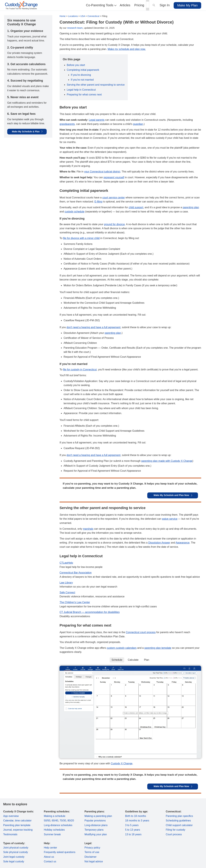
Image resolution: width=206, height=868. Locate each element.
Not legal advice (94, 861)
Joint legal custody (14, 857)
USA (83, 16)
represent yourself (114, 177)
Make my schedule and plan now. (127, 49)
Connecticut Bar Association (76, 573)
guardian (138, 124)
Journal (7, 830)
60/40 (55, 821)
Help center (51, 848)
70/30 (63, 821)
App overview (11, 816)
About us (49, 857)
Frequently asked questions (60, 852)
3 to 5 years (132, 825)
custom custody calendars (122, 648)
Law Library (66, 583)
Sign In (165, 5)
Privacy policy (92, 848)
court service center (114, 198)
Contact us (50, 861)
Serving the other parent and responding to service (96, 85)
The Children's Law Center (75, 602)
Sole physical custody (16, 852)
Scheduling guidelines (178, 821)
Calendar (8, 821)
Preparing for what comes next (84, 95)
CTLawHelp (66, 563)
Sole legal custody (14, 861)
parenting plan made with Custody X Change (167, 461)
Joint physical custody (16, 848)
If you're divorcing (81, 75)
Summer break (52, 834)
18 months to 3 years (137, 821)
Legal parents (97, 120)
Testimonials (10, 834)
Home (63, 16)
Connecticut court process (141, 632)
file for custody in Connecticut (80, 370)
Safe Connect (67, 592)
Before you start (76, 65)
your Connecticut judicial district (102, 172)
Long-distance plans (96, 825)
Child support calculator (179, 825)
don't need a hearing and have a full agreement (94, 327)
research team (75, 28)
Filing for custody (176, 830)
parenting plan (191, 207)
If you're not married (82, 80)
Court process (174, 834)
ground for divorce (114, 224)
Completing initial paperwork (83, 70)
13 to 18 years (133, 834)
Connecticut (93, 16)
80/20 (71, 821)
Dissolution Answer (159, 543)
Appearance (183, 543)
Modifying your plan (96, 834)
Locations (73, 16)
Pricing (139, 5)
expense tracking (23, 830)
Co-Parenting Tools (101, 5)
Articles (125, 5)
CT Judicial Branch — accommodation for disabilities (90, 612)
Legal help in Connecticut (81, 90)
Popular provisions (95, 821)
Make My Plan (187, 5)
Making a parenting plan (98, 816)
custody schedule (75, 212)
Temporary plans (94, 830)
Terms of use (92, 852)
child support (136, 207)
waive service (170, 519)
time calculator (23, 821)
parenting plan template (158, 648)
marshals (88, 529)
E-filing (98, 202)
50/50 (47, 821)
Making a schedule (55, 816)
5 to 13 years (133, 830)
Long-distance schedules (58, 825)
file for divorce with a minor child (81, 238)
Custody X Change (122, 763)
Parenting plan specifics (179, 816)
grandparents (67, 124)
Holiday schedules (54, 830)
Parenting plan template (17, 825)
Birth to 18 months (136, 816)
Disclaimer (91, 857)
